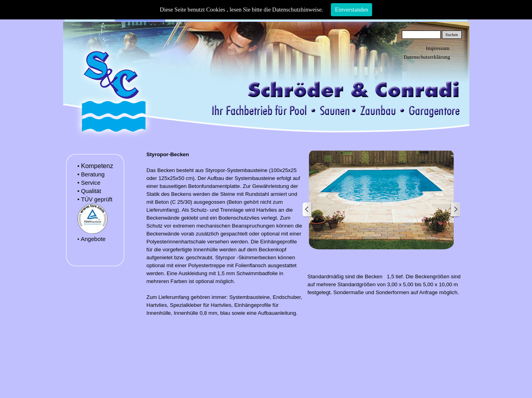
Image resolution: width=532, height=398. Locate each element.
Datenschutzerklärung (427, 57)
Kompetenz (97, 166)
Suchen (452, 35)
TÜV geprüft (97, 199)
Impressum (438, 48)
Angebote (93, 239)
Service (91, 183)
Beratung (93, 174)
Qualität (91, 191)
